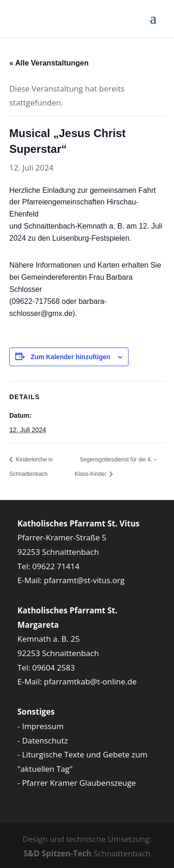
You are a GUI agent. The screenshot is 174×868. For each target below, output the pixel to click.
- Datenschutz (43, 740)
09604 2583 (54, 667)
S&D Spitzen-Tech (58, 853)
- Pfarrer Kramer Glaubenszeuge (77, 783)
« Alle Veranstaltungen (49, 63)
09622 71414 (56, 566)
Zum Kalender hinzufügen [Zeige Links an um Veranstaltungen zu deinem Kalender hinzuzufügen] (71, 357)
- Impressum (41, 726)
